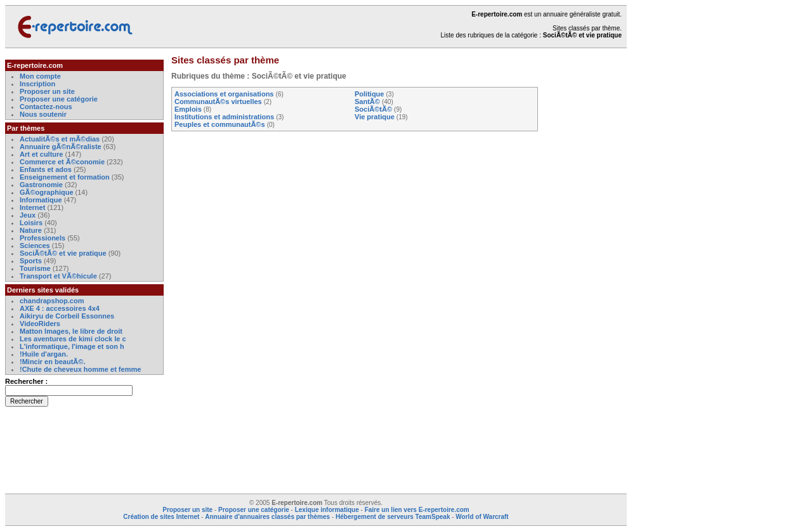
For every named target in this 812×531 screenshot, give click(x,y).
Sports (31, 261)
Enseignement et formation (65, 177)
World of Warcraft (482, 517)
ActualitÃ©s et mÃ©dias (60, 139)
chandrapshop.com (52, 301)
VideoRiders (40, 324)
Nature (31, 230)
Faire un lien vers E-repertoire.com (417, 510)
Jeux (28, 215)
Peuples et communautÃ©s (220, 124)
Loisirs (31, 223)
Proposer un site (47, 91)
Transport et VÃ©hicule (58, 276)
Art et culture (41, 154)
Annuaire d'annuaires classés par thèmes (267, 517)
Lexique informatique (327, 510)
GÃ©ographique (47, 192)
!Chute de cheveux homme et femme (80, 369)
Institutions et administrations (224, 117)
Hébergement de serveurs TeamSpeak (393, 517)
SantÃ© (367, 102)
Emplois (188, 109)
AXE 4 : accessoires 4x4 (60, 308)
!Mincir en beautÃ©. (52, 362)
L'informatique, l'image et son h (72, 346)
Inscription (37, 84)
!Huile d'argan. (44, 354)
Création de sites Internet (161, 517)
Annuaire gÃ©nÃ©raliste (61, 147)
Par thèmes (26, 128)
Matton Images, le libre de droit (71, 331)
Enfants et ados (46, 169)
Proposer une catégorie (59, 99)
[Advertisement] (589, 250)
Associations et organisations (224, 94)
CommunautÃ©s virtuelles (218, 102)
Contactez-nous (46, 107)
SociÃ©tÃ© (373, 109)
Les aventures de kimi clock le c (73, 339)
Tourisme (35, 268)
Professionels (43, 238)
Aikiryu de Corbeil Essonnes (67, 316)
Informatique (41, 200)
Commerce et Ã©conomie (62, 162)
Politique (369, 94)
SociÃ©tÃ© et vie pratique (63, 253)
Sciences (35, 246)
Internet (33, 207)
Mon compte (40, 76)
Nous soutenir (43, 114)
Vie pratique (375, 117)
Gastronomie (41, 185)
